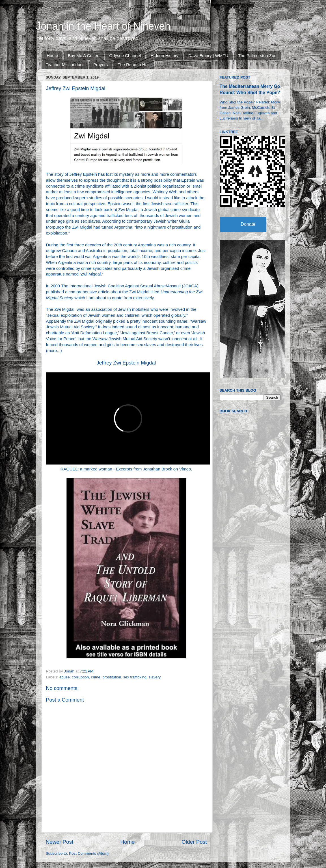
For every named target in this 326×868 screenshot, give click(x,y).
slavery (155, 677)
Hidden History (165, 56)
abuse (65, 677)
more (52, 351)
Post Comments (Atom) (89, 853)
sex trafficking (135, 677)
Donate (248, 224)
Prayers (101, 65)
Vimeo (185, 469)
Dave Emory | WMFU (208, 56)
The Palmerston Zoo (257, 56)
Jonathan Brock (158, 469)
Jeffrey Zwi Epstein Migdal (126, 363)
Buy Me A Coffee (84, 56)
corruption (80, 677)
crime (96, 677)
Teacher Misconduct (65, 65)
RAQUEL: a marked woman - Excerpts (96, 469)
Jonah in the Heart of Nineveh (103, 26)
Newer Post (60, 842)
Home (52, 56)
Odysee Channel (125, 56)
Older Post (194, 842)
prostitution (112, 677)
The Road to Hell (134, 65)
